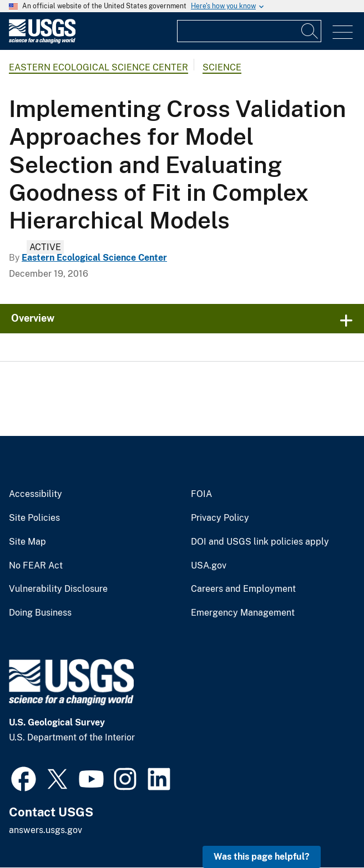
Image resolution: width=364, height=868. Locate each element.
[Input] (249, 31)
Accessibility (36, 494)
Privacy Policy (220, 518)
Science (222, 67)
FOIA (201, 494)
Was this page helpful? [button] (262, 857)
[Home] (42, 41)
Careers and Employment (243, 589)
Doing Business (40, 613)
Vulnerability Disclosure (58, 589)
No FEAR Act (36, 566)
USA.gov (209, 566)
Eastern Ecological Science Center (98, 67)
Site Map (27, 542)
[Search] (310, 31)
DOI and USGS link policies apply (260, 542)
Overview (33, 318)
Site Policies (34, 518)
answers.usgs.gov (46, 830)
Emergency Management (243, 613)
